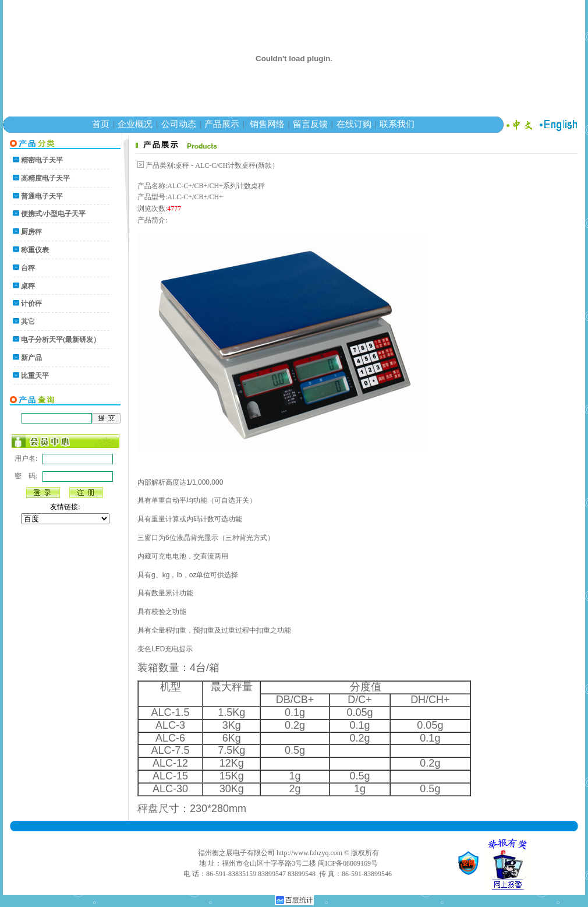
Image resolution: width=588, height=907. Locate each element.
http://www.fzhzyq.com (309, 853)
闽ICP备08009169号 (348, 863)
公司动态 (179, 124)
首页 (101, 124)
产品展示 (222, 124)
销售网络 (267, 124)
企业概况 (135, 124)
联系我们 (397, 124)
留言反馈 (310, 124)
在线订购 (354, 124)
